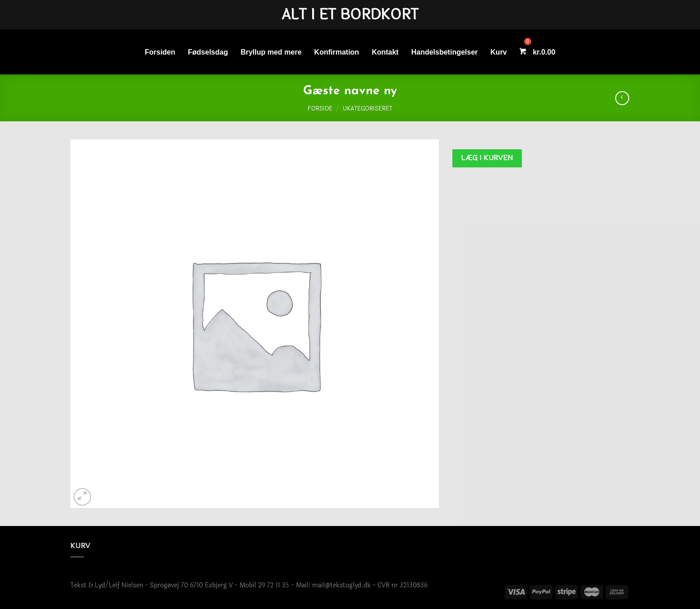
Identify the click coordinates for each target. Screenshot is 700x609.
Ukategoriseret (368, 109)
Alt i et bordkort (350, 15)
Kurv (498, 52)
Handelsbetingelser (445, 52)
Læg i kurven (487, 158)
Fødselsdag (208, 52)
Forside (320, 109)
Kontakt (385, 52)
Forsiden (160, 52)
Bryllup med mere (271, 52)
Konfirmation (337, 52)
